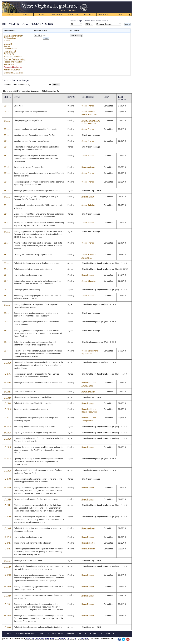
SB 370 (7, 281)
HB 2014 (7, 362)
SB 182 (7, 129)
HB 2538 (7, 479)
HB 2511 (7, 418)
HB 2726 (7, 549)
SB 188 (7, 173)
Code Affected (10, 51)
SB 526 (7, 331)
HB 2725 (7, 543)
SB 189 (7, 182)
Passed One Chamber (13, 62)
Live (90, 633)
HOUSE (26, 15)
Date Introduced (11, 49)
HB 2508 (7, 397)
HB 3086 (7, 627)
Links (106, 633)
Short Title (8, 43)
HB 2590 (7, 517)
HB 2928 (7, 575)
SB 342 (7, 255)
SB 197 (7, 214)
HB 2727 (7, 560)
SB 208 (7, 231)
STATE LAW (73, 15)
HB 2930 (7, 595)
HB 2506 (7, 383)
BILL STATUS (57, 15)
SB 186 (7, 156)
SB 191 (7, 196)
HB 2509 (7, 403)
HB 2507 (7, 391)
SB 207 (7, 223)
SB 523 (7, 304)
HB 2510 (7, 409)
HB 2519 (7, 470)
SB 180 (7, 112)
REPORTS (89, 15)
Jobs (100, 633)
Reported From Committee (15, 59)
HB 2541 (7, 505)
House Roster (81, 633)
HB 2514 (7, 438)
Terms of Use (72, 638)
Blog (95, 633)
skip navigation (85, 2)
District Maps (57, 633)
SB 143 (7, 106)
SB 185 (7, 147)
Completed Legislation (13, 67)
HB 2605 (7, 528)
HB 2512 (7, 427)
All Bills (7, 35)
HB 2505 (7, 374)
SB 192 (7, 205)
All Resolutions (10, 38)
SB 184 (7, 141)
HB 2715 (7, 537)
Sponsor (7, 46)
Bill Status (8, 633)
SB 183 (7, 135)
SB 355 (7, 263)
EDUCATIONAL (104, 15)
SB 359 (7, 269)
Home (112, 633)
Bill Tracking (76, 36)
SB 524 (7, 313)
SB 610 (7, 351)
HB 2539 (7, 488)
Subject (7, 41)
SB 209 (7, 243)
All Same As (9, 54)
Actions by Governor (12, 70)
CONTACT (120, 15)
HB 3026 (7, 616)
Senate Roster (69, 633)
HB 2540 (7, 499)
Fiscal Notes (9, 65)
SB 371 (7, 290)
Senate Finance (88, 106)
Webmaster (83, 638)
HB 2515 (7, 447)
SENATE (10, 15)
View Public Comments (13, 73)
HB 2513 (7, 433)
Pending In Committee (13, 57)
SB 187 (7, 167)
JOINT (41, 15)
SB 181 (7, 120)
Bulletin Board (45, 633)
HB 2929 (7, 587)
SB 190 (7, 191)
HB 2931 (7, 604)
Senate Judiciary (88, 205)
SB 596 (7, 342)
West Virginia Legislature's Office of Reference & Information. (46, 638)
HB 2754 (7, 566)
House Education (88, 543)
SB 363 (7, 275)
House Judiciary (88, 167)
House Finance (88, 196)
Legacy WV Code (31, 633)
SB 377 (7, 296)
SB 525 (7, 322)
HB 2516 (7, 459)
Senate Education (89, 281)
